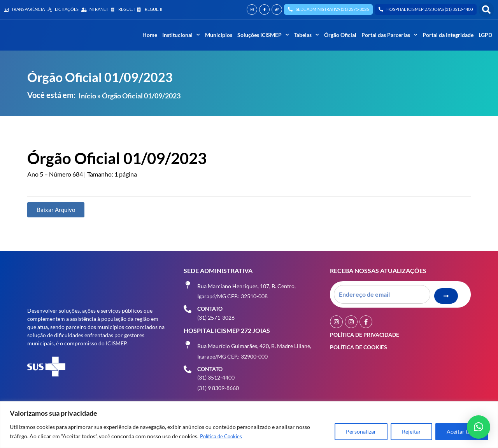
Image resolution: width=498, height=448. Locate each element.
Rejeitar (411, 432)
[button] (486, 10)
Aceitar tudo (462, 432)
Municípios (219, 35)
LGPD (485, 35)
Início (87, 96)
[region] (249, 425)
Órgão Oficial (340, 35)
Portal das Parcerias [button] (389, 35)
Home (150, 35)
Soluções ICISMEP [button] (263, 35)
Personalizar (361, 432)
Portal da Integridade (448, 35)
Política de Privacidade (365, 332)
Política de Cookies (223, 437)
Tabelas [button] (307, 35)
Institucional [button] (181, 35)
